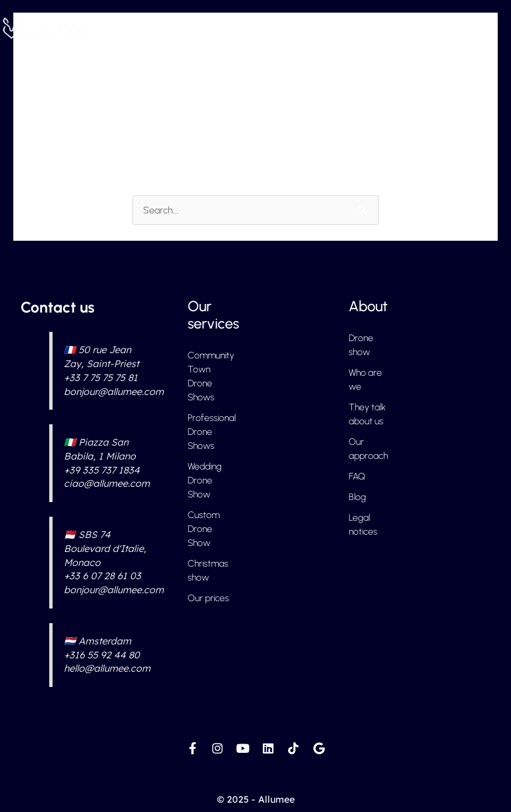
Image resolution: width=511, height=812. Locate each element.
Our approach (368, 449)
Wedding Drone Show (205, 480)
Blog (357, 497)
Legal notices (363, 525)
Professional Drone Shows (208, 432)
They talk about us (367, 414)
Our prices (208, 598)
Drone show (361, 345)
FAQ (357, 476)
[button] (459, 28)
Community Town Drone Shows (208, 376)
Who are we (365, 380)
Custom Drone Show (204, 529)
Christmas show (208, 571)
